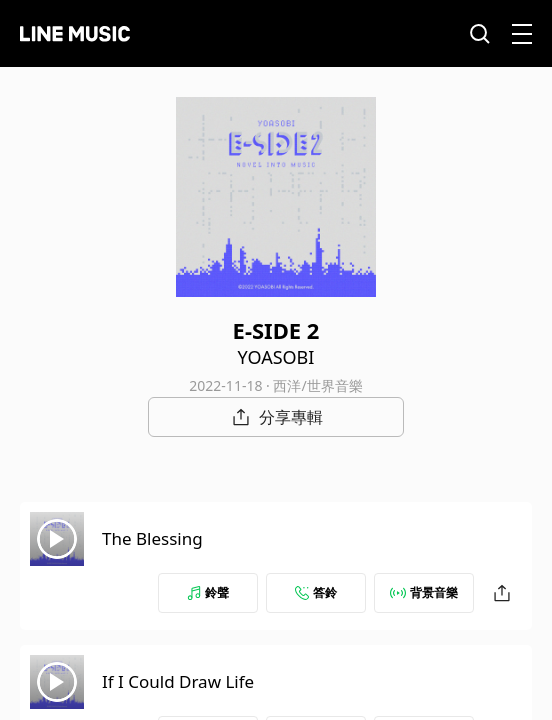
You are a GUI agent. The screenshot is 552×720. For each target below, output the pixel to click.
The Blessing (152, 538)
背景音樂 (424, 592)
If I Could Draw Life (178, 681)
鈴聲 (208, 592)
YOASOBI (276, 357)
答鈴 (316, 592)
